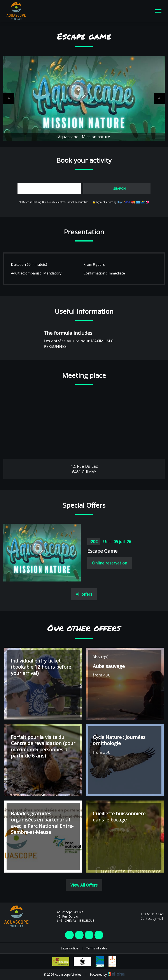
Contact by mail (149, 919)
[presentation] (9, 98)
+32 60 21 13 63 (150, 914)
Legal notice (69, 948)
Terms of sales (97, 948)
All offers (84, 594)
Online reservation (110, 563)
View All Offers (84, 885)
